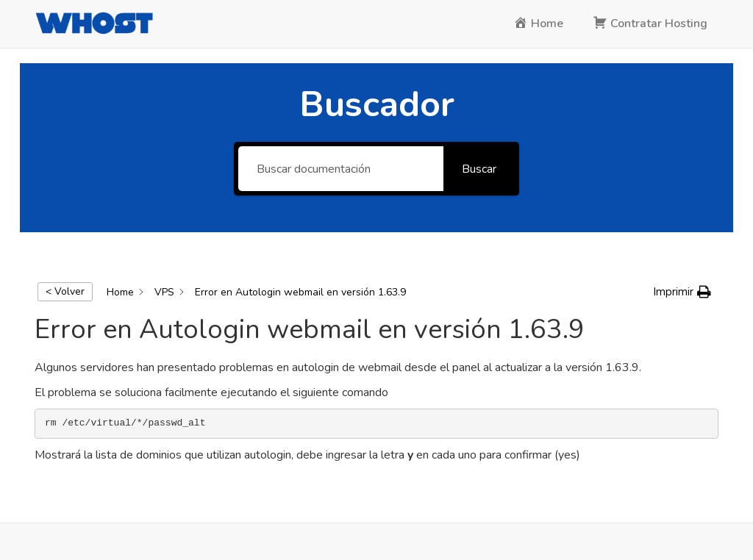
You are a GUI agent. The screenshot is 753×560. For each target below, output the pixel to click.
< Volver (65, 291)
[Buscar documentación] (341, 169)
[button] (682, 292)
